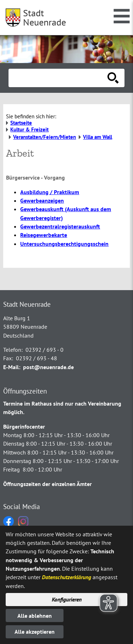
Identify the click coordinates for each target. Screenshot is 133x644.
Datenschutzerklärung (66, 577)
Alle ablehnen (35, 616)
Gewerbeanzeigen (42, 200)
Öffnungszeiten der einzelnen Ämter (48, 484)
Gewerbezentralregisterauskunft (60, 226)
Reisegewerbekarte (44, 235)
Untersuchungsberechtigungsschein (64, 244)
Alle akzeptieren (35, 632)
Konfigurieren (67, 599)
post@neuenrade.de (48, 367)
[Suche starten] (113, 78)
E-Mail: (12, 367)
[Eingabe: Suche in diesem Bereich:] (59, 78)
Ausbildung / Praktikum (50, 192)
